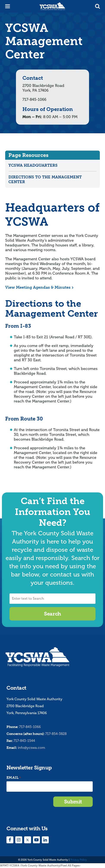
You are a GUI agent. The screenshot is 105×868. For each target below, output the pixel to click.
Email (14, 778)
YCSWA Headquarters (33, 165)
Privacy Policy (79, 860)
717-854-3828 (56, 734)
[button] (97, 6)
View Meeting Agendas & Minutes (38, 287)
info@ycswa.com (31, 748)
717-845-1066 (30, 727)
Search (52, 614)
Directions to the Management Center (45, 179)
